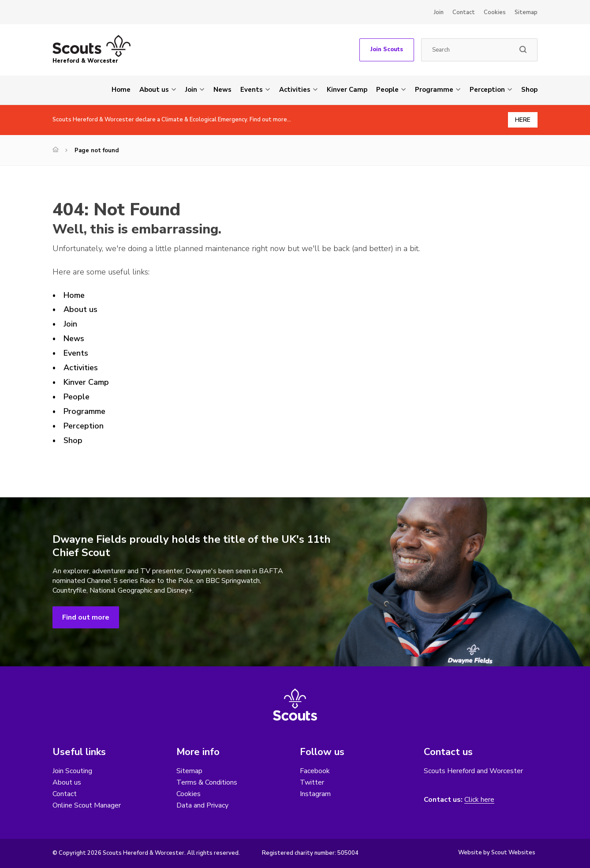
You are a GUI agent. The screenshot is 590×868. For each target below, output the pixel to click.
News (222, 90)
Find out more (86, 617)
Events (252, 90)
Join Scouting (72, 771)
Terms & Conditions (207, 782)
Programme (434, 90)
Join (439, 12)
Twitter (312, 782)
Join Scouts (387, 49)
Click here (479, 800)
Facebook (315, 771)
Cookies (495, 12)
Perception (487, 90)
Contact (464, 12)
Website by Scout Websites (497, 853)
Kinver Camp (347, 90)
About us (154, 90)
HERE (523, 120)
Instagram (315, 794)
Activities (295, 90)
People (387, 90)
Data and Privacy (202, 805)
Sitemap (526, 12)
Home (121, 90)
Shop (529, 90)
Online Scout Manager (87, 805)
